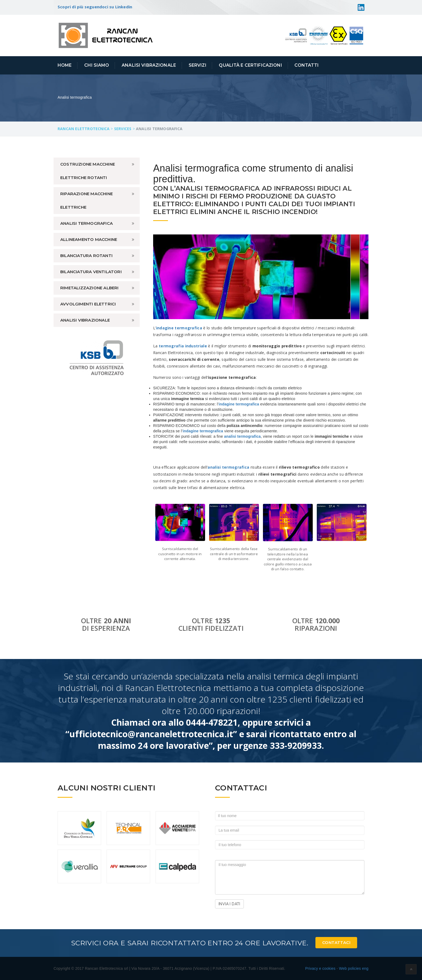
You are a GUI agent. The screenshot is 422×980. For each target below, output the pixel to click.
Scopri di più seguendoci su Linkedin (95, 7)
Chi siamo (97, 65)
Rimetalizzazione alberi (89, 288)
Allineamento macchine (89, 239)
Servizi (198, 65)
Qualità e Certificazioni (250, 65)
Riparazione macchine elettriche (87, 200)
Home (65, 65)
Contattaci (336, 942)
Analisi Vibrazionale (149, 65)
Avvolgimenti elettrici (88, 304)
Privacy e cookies (320, 968)
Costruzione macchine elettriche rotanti (88, 171)
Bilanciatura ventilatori (91, 272)
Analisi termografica (87, 223)
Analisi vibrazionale (85, 320)
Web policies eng (354, 968)
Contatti (307, 65)
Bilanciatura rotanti (86, 256)
